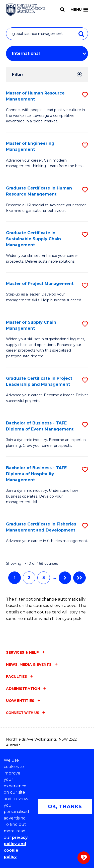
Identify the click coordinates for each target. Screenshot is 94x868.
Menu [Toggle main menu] (79, 10)
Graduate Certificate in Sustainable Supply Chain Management (33, 239)
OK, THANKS (65, 806)
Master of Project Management (40, 284)
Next (65, 578)
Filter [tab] (18, 75)
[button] (85, 95)
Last (79, 578)
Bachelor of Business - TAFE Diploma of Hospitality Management (36, 474)
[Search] (62, 10)
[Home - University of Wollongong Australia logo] (25, 10)
